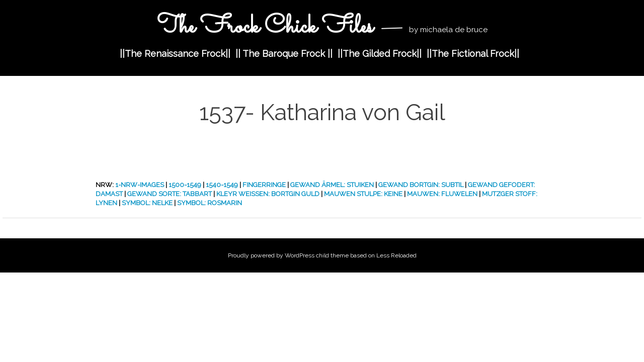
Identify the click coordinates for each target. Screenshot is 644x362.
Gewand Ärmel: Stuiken (332, 185)
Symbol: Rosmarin (210, 203)
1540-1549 (222, 185)
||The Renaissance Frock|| (175, 54)
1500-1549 (185, 185)
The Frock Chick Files (268, 27)
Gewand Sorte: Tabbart (170, 194)
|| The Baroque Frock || (284, 54)
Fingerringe (264, 185)
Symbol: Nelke (147, 203)
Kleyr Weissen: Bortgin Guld (268, 194)
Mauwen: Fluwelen (442, 194)
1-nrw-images (140, 185)
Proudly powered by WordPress (271, 255)
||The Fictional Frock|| (473, 54)
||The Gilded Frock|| (380, 54)
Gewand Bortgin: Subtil (421, 185)
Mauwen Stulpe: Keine (363, 194)
